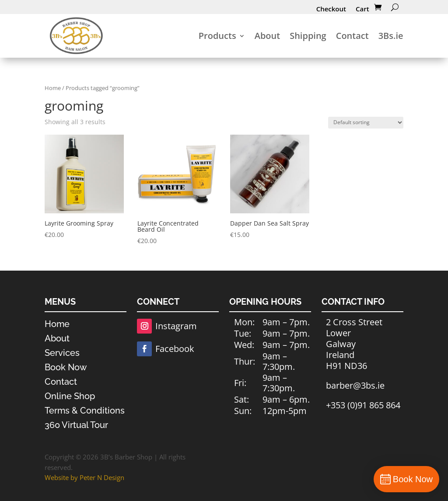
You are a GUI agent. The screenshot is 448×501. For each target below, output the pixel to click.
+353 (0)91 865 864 (363, 405)
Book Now (66, 367)
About (268, 36)
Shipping (308, 36)
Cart (362, 9)
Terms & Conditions (85, 411)
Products (217, 36)
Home (53, 88)
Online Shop (70, 396)
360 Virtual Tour (76, 425)
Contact (352, 36)
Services (62, 353)
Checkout (331, 9)
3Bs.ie (391, 36)
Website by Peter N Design (84, 477)
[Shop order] (366, 123)
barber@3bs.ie (355, 385)
